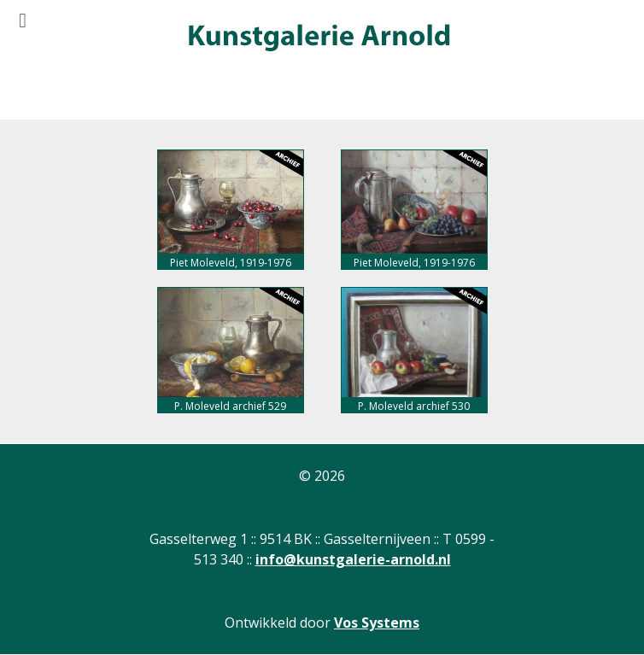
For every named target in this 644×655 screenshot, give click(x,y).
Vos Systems (377, 623)
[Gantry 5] (318, 38)
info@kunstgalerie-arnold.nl (353, 559)
